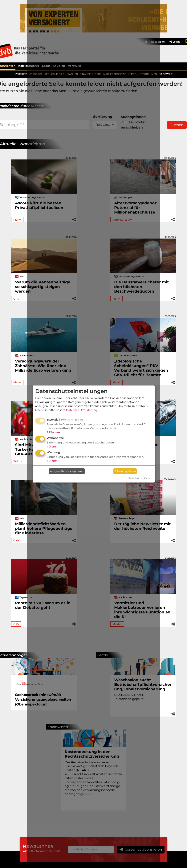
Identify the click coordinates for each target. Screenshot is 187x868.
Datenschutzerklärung (82, 410)
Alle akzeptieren (125, 471)
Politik (18, 461)
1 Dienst (52, 447)
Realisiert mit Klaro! (140, 478)
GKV (16, 540)
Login (175, 42)
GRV (16, 299)
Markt (17, 220)
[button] (173, 219)
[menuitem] (173, 42)
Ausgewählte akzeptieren (67, 471)
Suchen (177, 125)
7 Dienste (53, 432)
